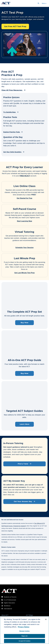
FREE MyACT (25, 176)
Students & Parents (10, 597)
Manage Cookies (24, 631)
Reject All (24, 636)
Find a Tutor (25, 464)
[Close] (46, 619)
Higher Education (9, 603)
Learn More (25, 424)
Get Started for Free (24, 198)
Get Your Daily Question (14, 152)
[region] (24, 630)
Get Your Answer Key (24, 501)
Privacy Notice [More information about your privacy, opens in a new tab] (24, 627)
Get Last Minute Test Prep (24, 273)
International (8, 609)
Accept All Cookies (24, 641)
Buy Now (25, 323)
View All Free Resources (13, 90)
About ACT (5, 615)
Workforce (7, 606)
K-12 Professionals (10, 600)
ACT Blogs (29, 615)
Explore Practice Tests (13, 132)
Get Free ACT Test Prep (15, 26)
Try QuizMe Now (11, 112)
